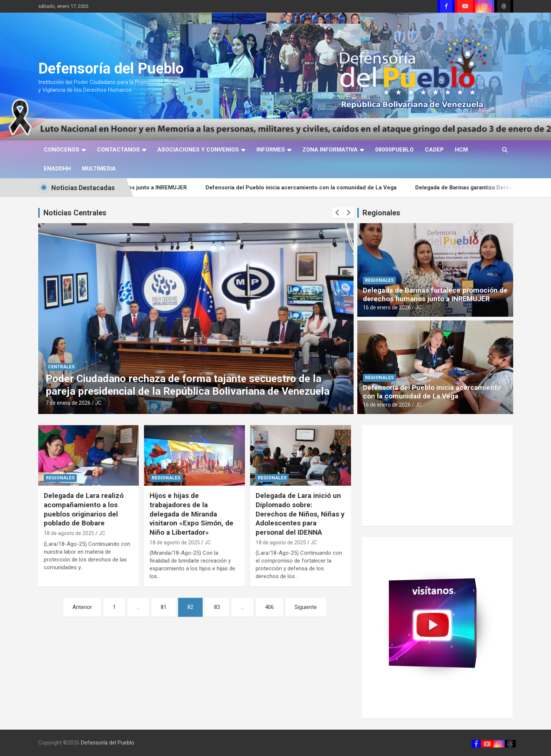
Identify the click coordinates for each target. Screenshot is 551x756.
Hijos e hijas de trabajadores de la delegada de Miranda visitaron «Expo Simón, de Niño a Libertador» (191, 514)
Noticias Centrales (75, 213)
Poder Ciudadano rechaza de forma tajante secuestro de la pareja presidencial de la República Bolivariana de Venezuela (215, 385)
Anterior (82, 607)
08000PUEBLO (394, 150)
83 (217, 607)
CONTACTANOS (118, 150)
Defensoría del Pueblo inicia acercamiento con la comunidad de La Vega (310, 188)
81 (164, 607)
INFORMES (271, 150)
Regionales (381, 213)
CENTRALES (88, 367)
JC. (126, 403)
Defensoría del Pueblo (111, 69)
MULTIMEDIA (99, 169)
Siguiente (306, 607)
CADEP (434, 150)
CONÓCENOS (62, 150)
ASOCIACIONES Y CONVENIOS (198, 150)
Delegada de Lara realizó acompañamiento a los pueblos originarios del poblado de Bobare (84, 509)
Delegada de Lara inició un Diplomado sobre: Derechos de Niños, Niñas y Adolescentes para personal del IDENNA (300, 514)
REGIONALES (379, 280)
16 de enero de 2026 (387, 307)
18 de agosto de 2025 (69, 533)
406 (269, 607)
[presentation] (338, 213)
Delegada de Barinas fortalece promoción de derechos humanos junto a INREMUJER (435, 294)
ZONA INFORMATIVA (330, 150)
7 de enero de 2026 (95, 403)
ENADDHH (57, 169)
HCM (461, 150)
